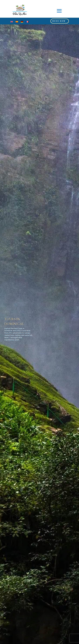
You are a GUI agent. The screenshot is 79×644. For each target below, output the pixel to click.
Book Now (59, 21)
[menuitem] (12, 22)
